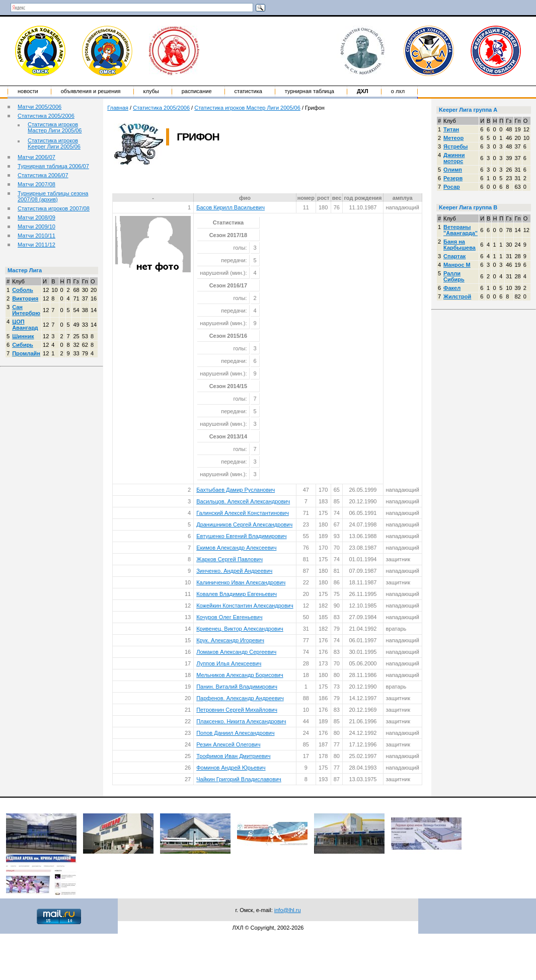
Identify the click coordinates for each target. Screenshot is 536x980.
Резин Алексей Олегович (228, 744)
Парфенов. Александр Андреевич (240, 698)
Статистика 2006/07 (43, 175)
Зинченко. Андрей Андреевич (234, 571)
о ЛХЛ (398, 91)
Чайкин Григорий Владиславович (239, 779)
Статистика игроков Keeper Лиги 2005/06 (54, 143)
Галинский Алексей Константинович (243, 513)
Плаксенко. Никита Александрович (241, 721)
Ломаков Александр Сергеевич (236, 652)
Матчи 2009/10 (36, 227)
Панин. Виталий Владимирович (237, 687)
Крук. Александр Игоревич (230, 640)
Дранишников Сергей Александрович (244, 524)
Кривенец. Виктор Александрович (240, 629)
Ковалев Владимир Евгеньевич (237, 594)
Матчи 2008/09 (36, 217)
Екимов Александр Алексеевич (236, 548)
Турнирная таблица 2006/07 (53, 166)
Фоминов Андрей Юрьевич (231, 768)
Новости (28, 91)
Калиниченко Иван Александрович (241, 582)
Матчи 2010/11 (36, 236)
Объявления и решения (91, 91)
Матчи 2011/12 (36, 245)
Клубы (151, 91)
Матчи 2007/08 (36, 184)
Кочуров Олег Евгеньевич (229, 617)
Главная (118, 108)
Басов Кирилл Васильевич (231, 207)
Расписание (197, 91)
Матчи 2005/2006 (40, 107)
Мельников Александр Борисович (240, 675)
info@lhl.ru (288, 910)
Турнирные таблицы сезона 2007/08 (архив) (53, 196)
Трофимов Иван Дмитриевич (233, 756)
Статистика (248, 91)
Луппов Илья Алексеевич (229, 663)
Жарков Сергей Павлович (229, 559)
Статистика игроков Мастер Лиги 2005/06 (55, 127)
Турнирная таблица (310, 91)
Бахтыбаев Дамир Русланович (236, 490)
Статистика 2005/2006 (46, 116)
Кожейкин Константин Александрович (245, 606)
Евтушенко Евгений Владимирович (241, 536)
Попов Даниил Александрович (235, 733)
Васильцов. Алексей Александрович (243, 501)
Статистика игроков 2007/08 (54, 208)
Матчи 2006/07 (36, 157)
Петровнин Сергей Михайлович (237, 710)
